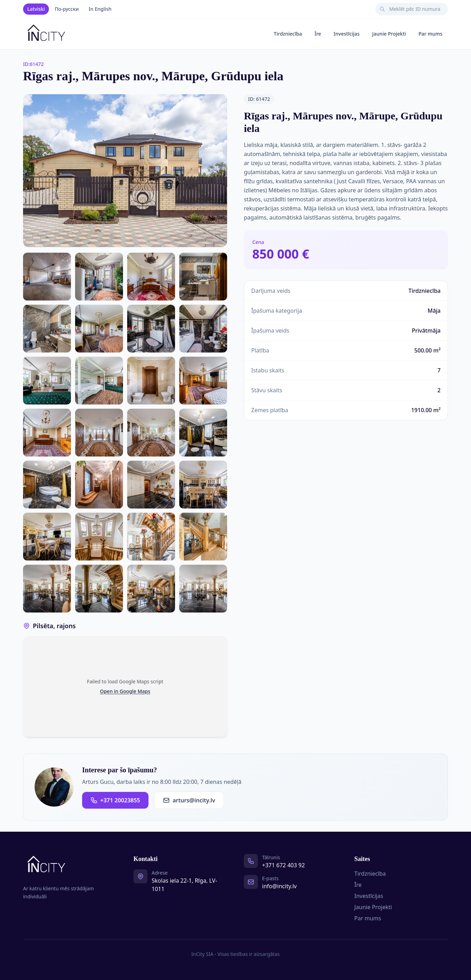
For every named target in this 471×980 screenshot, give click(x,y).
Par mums (430, 34)
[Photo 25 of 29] (203, 537)
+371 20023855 (115, 800)
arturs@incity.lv (189, 800)
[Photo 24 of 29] (151, 537)
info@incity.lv (279, 886)
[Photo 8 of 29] (151, 329)
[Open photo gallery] (125, 171)
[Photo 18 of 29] (47, 485)
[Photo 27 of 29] (99, 589)
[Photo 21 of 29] (203, 485)
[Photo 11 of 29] (99, 381)
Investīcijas (347, 34)
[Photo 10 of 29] (47, 381)
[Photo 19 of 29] (99, 485)
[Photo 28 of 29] (151, 589)
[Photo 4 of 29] (151, 277)
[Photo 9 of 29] (203, 329)
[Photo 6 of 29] (47, 329)
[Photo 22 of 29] (47, 537)
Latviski (36, 9)
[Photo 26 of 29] (47, 589)
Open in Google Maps (125, 691)
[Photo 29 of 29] (203, 589)
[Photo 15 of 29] (99, 433)
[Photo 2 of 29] (47, 277)
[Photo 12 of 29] (151, 381)
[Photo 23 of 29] (99, 537)
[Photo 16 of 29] (151, 433)
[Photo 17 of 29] (203, 433)
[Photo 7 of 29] (99, 329)
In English (100, 9)
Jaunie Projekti (389, 34)
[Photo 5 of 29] (203, 277)
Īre (318, 34)
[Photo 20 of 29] (151, 485)
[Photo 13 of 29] (203, 381)
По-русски (67, 9)
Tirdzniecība (288, 34)
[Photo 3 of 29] (99, 277)
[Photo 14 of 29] (47, 433)
